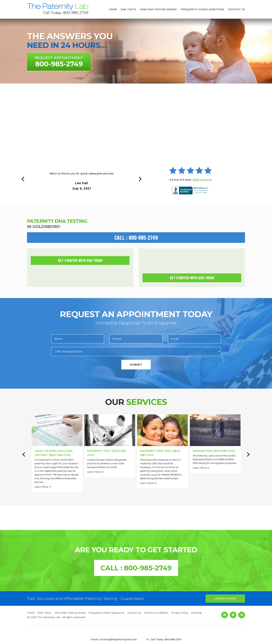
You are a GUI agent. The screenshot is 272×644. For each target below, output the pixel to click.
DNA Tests (128, 9)
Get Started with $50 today (80, 260)
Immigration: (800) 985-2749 (214, 451)
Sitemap (196, 613)
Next (140, 181)
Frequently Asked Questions (202, 9)
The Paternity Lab (58, 7)
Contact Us (236, 9)
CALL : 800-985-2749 (136, 237)
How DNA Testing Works (158, 9)
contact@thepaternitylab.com (118, 639)
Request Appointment (59, 62)
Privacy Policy (180, 613)
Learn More (43, 487)
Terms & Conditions (156, 613)
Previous (23, 181)
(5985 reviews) (202, 180)
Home (113, 9)
